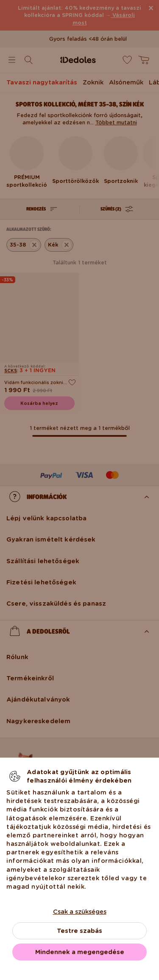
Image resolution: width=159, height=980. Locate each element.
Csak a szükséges (80, 912)
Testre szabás (79, 931)
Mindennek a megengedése (80, 952)
